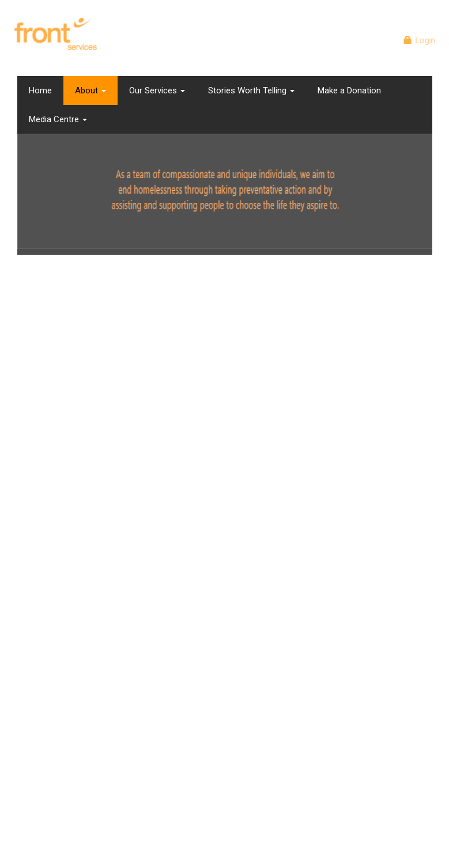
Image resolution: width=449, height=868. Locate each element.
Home (40, 90)
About (90, 90)
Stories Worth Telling (251, 90)
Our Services (157, 90)
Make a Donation (349, 90)
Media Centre (58, 119)
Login (422, 40)
